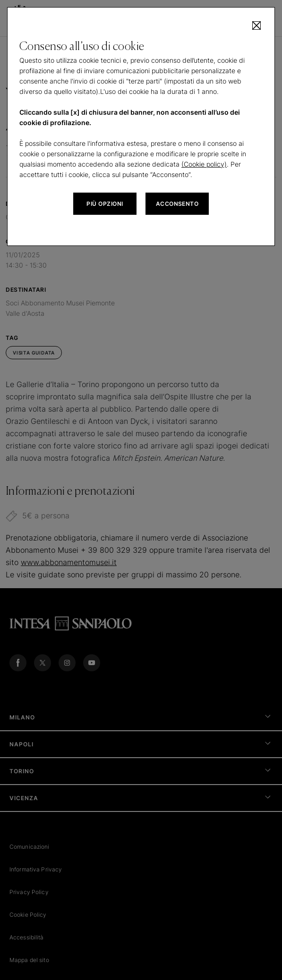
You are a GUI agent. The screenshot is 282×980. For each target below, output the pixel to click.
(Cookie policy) (204, 164)
